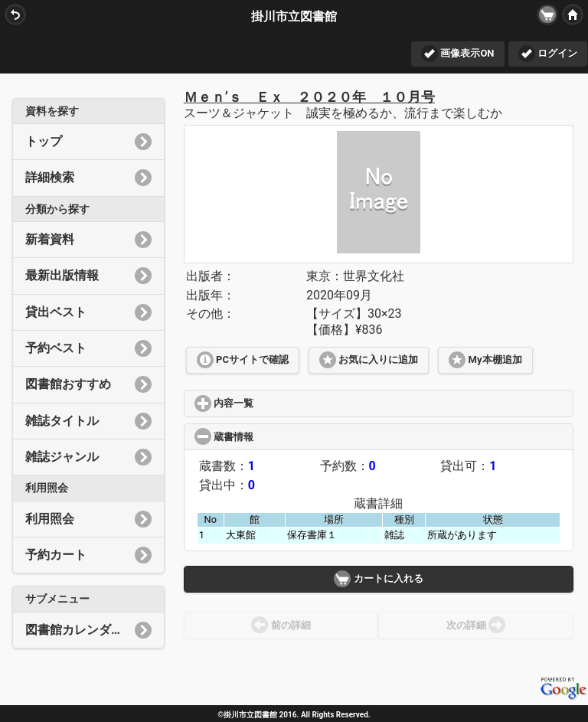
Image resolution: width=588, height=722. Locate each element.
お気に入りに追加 (369, 360)
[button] (547, 15)
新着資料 (88, 240)
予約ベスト (88, 348)
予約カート (88, 555)
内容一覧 (279, 403)
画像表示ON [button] (457, 54)
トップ (88, 142)
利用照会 (88, 519)
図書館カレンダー (88, 630)
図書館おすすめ (88, 384)
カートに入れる (378, 579)
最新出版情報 (88, 276)
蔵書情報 (281, 437)
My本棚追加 (485, 360)
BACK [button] (14, 15)
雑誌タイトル (88, 421)
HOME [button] (571, 15)
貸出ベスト (88, 312)
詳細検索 (88, 178)
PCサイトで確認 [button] (243, 360)
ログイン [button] (548, 54)
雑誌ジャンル (88, 457)
